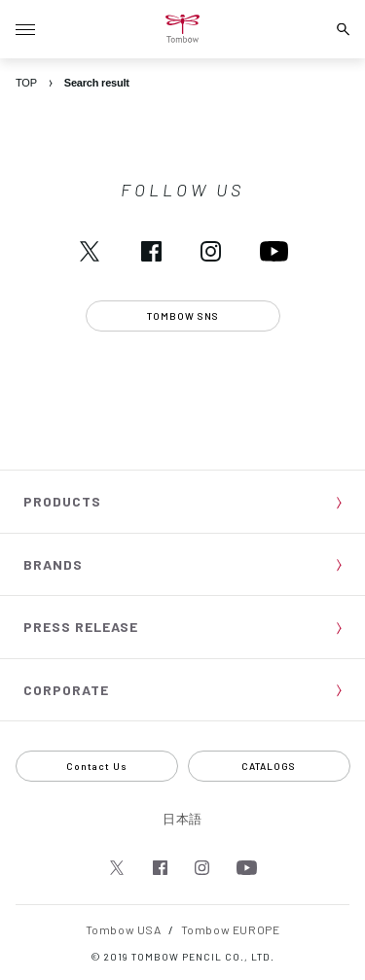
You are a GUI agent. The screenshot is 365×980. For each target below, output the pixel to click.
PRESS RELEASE (81, 627)
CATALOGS (269, 766)
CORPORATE (66, 690)
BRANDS (53, 564)
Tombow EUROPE (231, 929)
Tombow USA (124, 929)
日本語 (182, 819)
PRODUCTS (62, 501)
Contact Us (97, 766)
